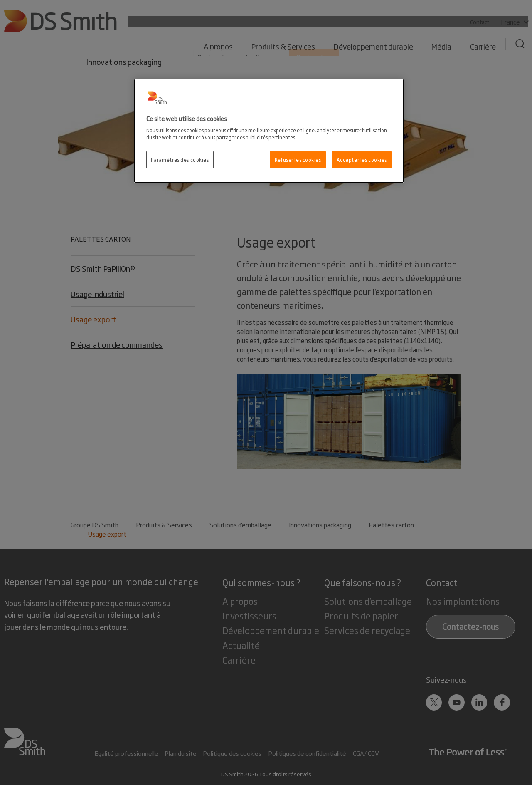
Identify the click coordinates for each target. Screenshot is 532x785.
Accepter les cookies (362, 160)
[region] (269, 131)
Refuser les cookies (298, 160)
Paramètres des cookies (180, 160)
